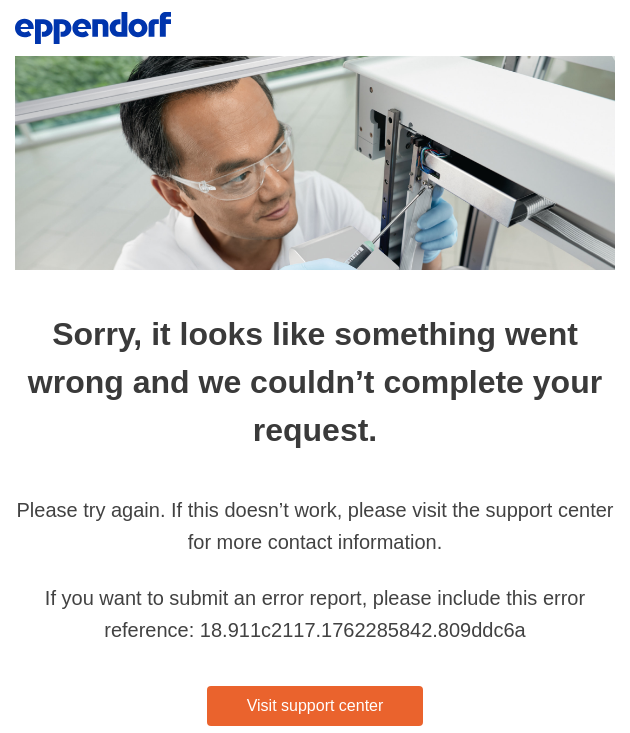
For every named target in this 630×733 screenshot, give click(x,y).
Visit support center (315, 705)
